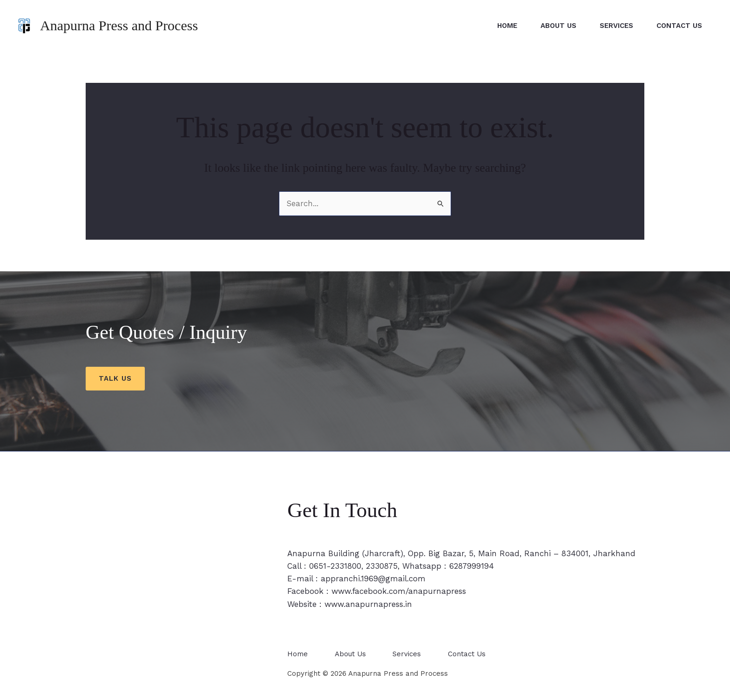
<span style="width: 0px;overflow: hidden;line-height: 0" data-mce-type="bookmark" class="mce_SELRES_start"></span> (175, 593)
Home (507, 26)
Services (616, 26)
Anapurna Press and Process (119, 25)
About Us (558, 26)
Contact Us (679, 26)
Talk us (115, 378)
